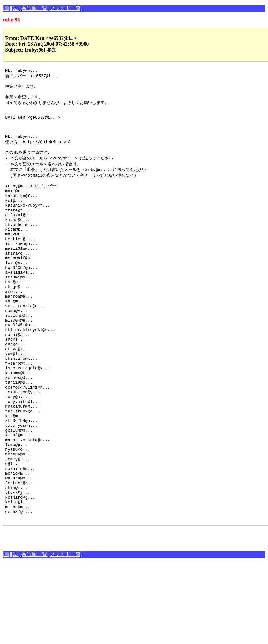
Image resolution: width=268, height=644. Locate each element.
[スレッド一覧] (66, 8)
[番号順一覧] (34, 8)
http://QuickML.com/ (46, 153)
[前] (7, 8)
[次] (15, 8)
